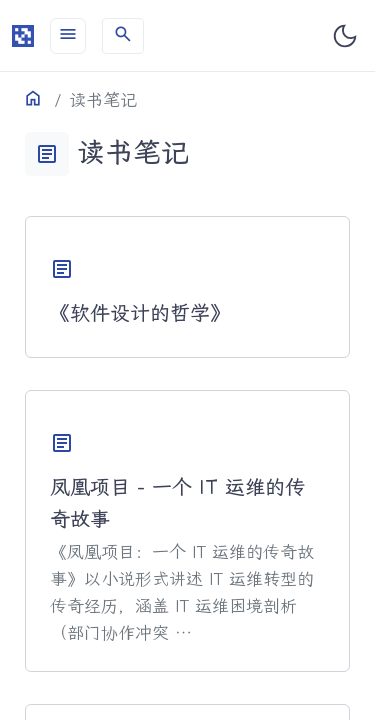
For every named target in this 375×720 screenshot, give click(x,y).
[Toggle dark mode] (345, 36)
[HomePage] (23, 36)
